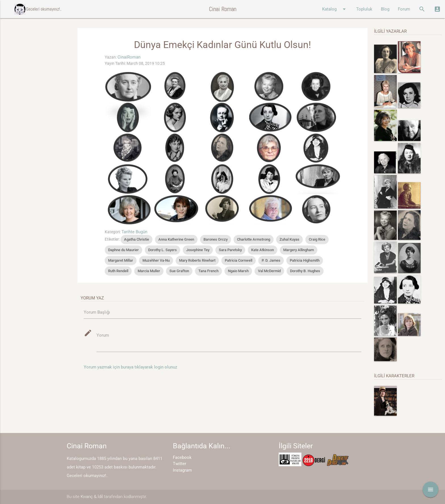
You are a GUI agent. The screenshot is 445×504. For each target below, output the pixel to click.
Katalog (335, 9)
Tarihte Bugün (134, 232)
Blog (385, 9)
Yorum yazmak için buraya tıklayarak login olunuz (130, 367)
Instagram (182, 470)
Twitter (180, 464)
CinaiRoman (129, 57)
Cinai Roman (223, 9)
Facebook (182, 457)
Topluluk (364, 9)
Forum (404, 9)
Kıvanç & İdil (92, 497)
